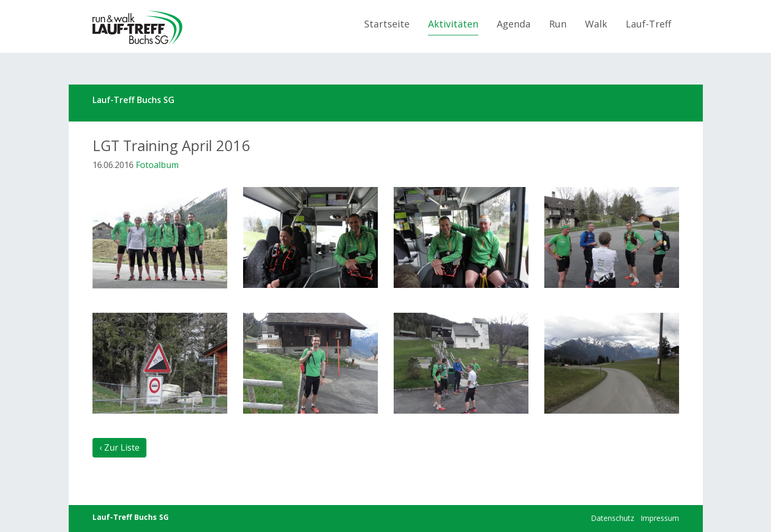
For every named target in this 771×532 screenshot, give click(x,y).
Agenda (514, 24)
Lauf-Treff (648, 24)
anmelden (576, 519)
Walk (596, 24)
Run (558, 24)
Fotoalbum (157, 165)
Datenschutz (612, 518)
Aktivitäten (453, 24)
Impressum (660, 518)
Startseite (387, 24)
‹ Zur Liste (119, 447)
